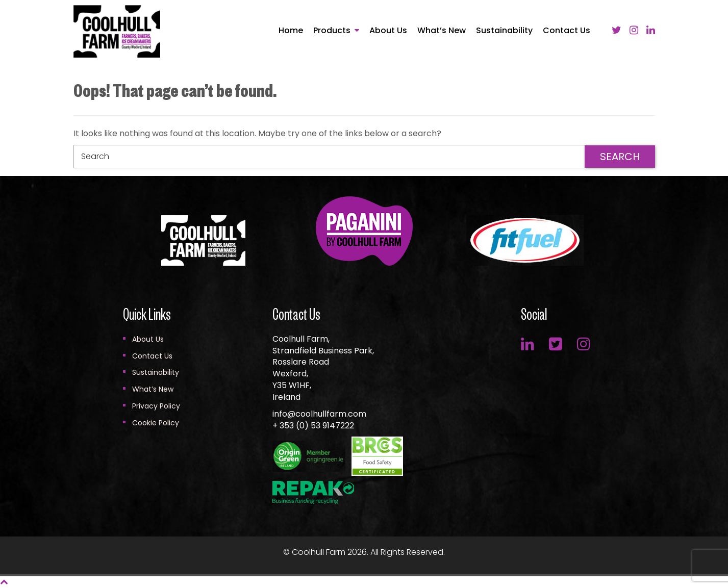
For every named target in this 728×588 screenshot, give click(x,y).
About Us (388, 31)
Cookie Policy (156, 423)
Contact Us (567, 31)
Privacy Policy (156, 406)
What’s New (442, 31)
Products (332, 30)
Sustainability (504, 31)
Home (291, 31)
